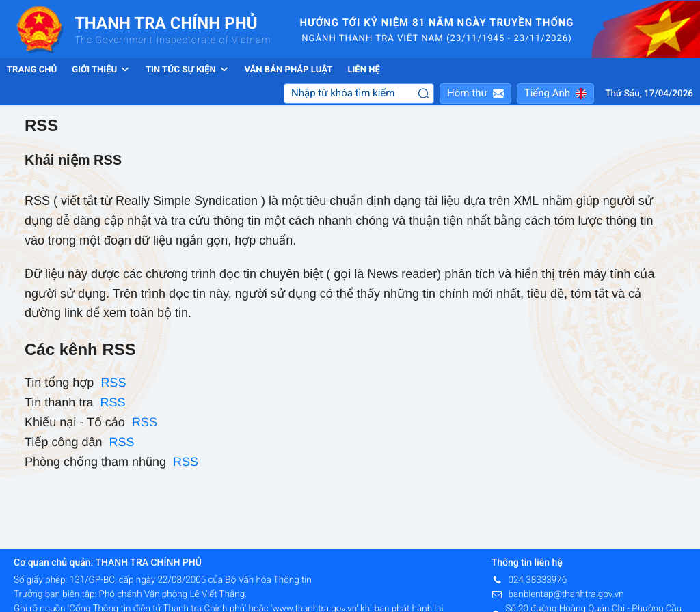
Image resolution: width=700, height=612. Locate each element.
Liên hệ (363, 70)
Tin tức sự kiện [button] (188, 70)
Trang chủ (32, 70)
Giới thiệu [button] (101, 70)
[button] (475, 94)
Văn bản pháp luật (288, 70)
